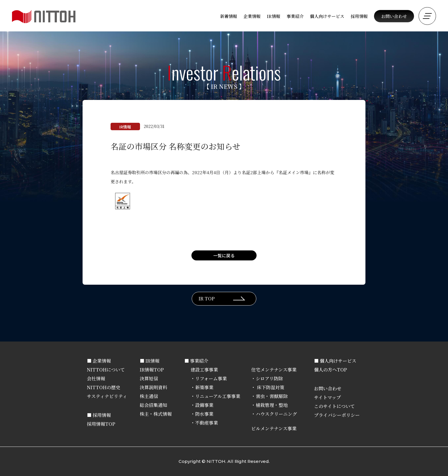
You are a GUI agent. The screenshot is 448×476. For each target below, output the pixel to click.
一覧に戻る (224, 255)
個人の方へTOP (330, 370)
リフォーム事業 (211, 378)
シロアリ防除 (269, 378)
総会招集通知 (153, 405)
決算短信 (149, 378)
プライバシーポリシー (337, 415)
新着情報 (229, 16)
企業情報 (252, 16)
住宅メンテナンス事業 (274, 370)
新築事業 (204, 387)
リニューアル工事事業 (218, 396)
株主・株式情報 (156, 414)
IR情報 (274, 16)
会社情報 (96, 378)
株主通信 (149, 396)
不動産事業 (207, 423)
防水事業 (204, 414)
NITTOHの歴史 (104, 387)
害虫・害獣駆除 (272, 396)
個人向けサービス (327, 16)
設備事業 (204, 405)
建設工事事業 (204, 370)
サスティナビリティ (107, 396)
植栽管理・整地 (272, 405)
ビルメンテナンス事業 (274, 428)
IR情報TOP (152, 370)
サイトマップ (327, 397)
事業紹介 (295, 16)
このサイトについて (334, 406)
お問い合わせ (394, 16)
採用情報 (359, 16)
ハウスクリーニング (276, 414)
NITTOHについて (106, 370)
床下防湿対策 (270, 387)
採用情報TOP (101, 424)
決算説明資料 (153, 387)
